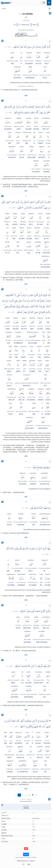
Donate (26, 854)
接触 (29, 864)
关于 (23, 864)
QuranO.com (25, 861)
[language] (2, 41)
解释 (26, 96)
